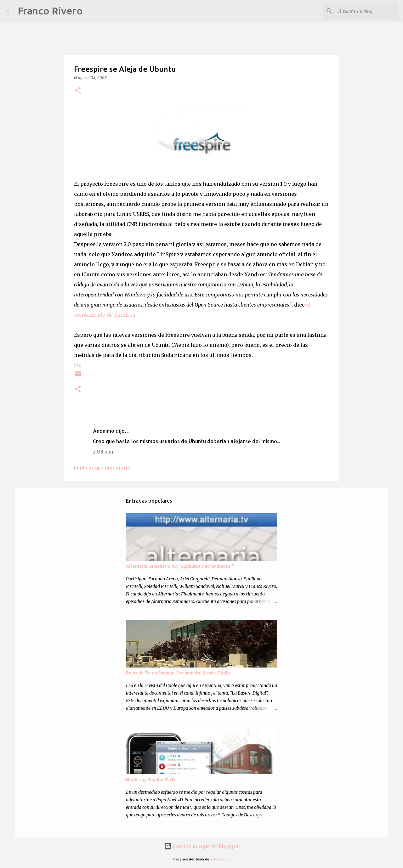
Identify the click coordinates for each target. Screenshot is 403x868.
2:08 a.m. (103, 451)
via (78, 365)
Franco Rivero (50, 11)
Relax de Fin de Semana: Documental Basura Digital (179, 673)
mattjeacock (221, 859)
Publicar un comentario (102, 468)
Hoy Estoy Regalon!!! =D (150, 780)
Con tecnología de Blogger (201, 846)
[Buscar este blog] (365, 11)
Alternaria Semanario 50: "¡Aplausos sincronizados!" (180, 566)
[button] (78, 91)
